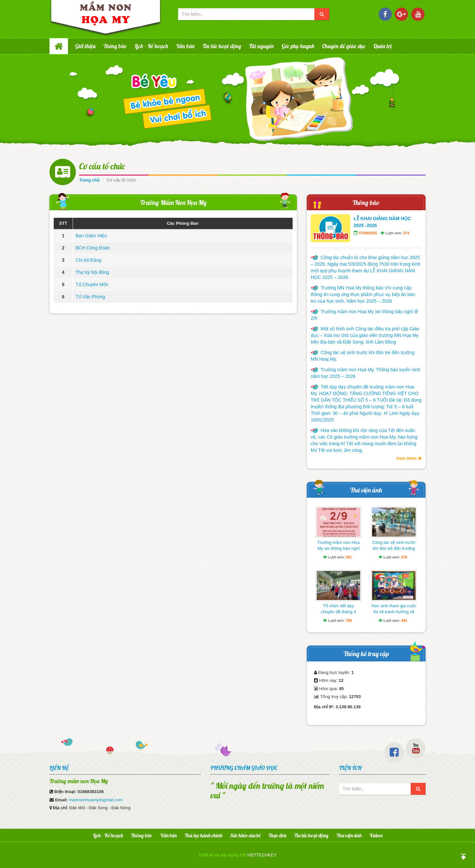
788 (349, 620)
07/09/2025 (368, 233)
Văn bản (185, 46)
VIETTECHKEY (262, 855)
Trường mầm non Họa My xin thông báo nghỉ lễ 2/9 (364, 315)
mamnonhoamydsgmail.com (96, 800)
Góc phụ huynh (298, 46)
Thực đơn (277, 835)
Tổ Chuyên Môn (92, 284)
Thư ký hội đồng (92, 272)
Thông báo (115, 46)
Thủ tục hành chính (204, 835)
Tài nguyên (261, 46)
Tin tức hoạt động (222, 46)
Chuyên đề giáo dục (344, 46)
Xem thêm (409, 458)
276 (404, 557)
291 (349, 557)
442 (404, 620)
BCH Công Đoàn (93, 248)
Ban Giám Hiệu (91, 236)
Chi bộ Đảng (88, 260)
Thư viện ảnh (366, 490)
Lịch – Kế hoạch (151, 46)
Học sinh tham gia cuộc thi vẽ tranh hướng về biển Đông (394, 612)
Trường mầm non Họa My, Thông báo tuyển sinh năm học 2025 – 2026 (365, 373)
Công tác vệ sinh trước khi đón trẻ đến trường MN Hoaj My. (363, 356)
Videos (376, 835)
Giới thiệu (85, 46)
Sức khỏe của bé (245, 835)
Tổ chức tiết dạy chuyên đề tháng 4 (339, 609)
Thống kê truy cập (366, 654)
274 (406, 233)
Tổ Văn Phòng (90, 297)
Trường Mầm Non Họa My (173, 202)
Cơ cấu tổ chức (102, 166)
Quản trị (383, 46)
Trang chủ (89, 180)
